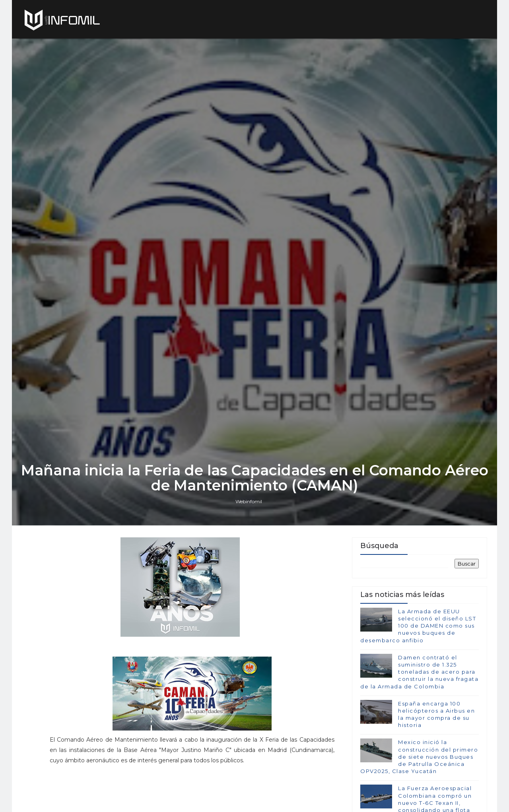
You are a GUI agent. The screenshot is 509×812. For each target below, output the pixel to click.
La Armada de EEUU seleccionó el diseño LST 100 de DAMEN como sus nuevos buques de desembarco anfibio (418, 626)
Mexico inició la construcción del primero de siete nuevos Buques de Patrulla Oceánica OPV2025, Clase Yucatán (419, 757)
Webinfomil (249, 501)
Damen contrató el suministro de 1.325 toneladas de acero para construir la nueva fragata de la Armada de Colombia (419, 672)
